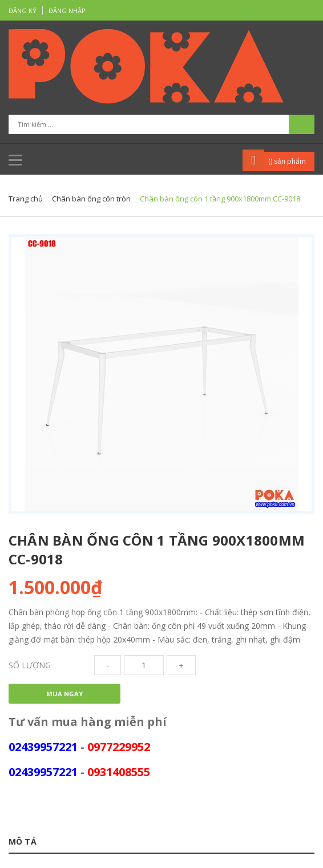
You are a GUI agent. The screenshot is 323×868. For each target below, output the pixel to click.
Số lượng (30, 665)
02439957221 (43, 747)
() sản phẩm (287, 161)
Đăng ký (23, 11)
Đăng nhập (67, 11)
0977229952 (119, 747)
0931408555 (119, 772)
